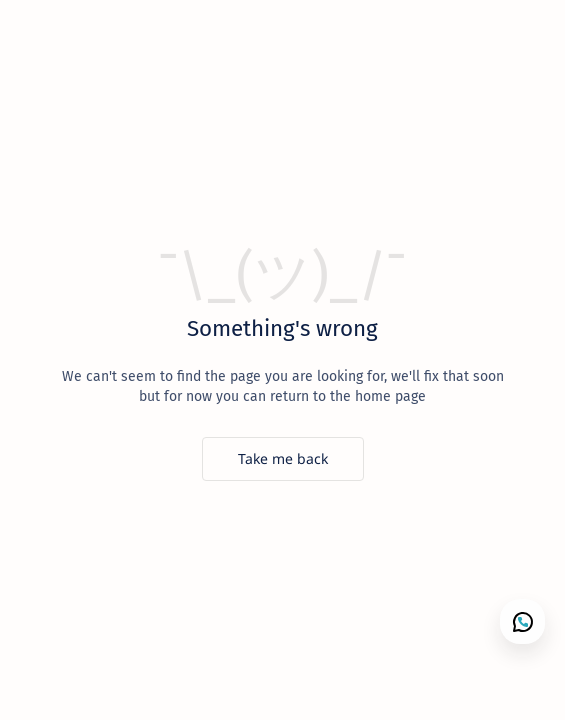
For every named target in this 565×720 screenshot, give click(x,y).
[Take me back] (283, 459)
